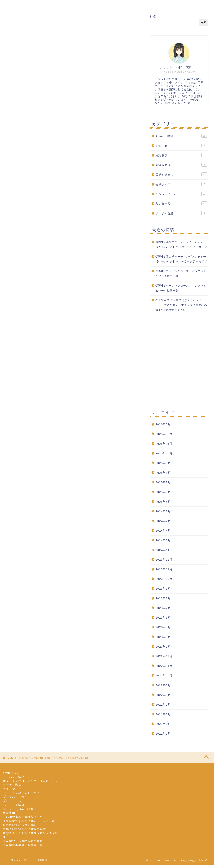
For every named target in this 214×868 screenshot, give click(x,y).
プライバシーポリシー (18, 797)
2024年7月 (163, 521)
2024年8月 (163, 511)
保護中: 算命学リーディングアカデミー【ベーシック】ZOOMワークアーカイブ (181, 259)
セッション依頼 (91, 5)
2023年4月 (163, 627)
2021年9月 (163, 714)
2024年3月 (163, 540)
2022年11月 (164, 666)
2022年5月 (163, 695)
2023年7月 (163, 608)
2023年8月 (163, 598)
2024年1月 (163, 550)
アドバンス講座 (14, 777)
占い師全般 (181, 203)
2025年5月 (163, 502)
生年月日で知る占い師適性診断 (24, 829)
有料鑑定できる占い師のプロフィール (29, 821)
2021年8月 (163, 724)
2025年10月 (164, 453)
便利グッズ (181, 184)
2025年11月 (164, 444)
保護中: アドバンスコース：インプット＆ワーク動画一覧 (181, 274)
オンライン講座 (127, 5)
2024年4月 (163, 531)
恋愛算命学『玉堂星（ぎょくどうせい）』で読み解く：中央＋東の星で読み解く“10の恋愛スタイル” (181, 305)
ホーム (21, 5)
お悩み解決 (181, 165)
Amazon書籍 (181, 136)
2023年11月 (164, 569)
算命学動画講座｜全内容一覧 (23, 845)
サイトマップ (12, 789)
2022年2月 (163, 704)
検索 (153, 17)
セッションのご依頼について (23, 793)
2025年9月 (163, 463)
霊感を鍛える (181, 174)
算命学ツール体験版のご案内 (23, 841)
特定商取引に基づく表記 (20, 825)
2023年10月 (164, 579)
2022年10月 (164, 675)
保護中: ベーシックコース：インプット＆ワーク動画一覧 (181, 288)
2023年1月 (163, 647)
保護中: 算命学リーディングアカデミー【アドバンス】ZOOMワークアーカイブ (181, 244)
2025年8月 (163, 473)
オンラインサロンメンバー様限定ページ (30, 781)
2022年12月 (164, 656)
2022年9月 (163, 685)
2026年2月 (163, 424)
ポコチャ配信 (181, 213)
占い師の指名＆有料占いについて (26, 817)
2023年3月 (163, 637)
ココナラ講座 (12, 785)
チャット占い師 (181, 194)
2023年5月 (163, 618)
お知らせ (181, 145)
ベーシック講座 (14, 805)
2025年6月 (163, 492)
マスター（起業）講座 (18, 809)
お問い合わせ (162, 5)
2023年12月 (164, 560)
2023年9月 (163, 589)
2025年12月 (164, 434)
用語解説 (181, 155)
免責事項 (9, 813)
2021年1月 (163, 733)
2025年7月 (163, 482)
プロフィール (56, 5)
